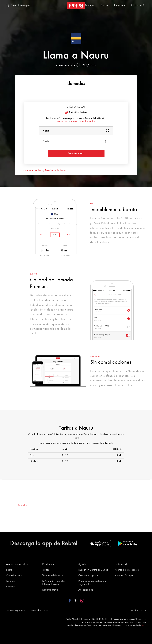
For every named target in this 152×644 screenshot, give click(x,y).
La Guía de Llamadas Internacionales (54, 583)
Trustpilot (22, 506)
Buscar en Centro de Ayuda (93, 570)
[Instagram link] (82, 601)
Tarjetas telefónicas (53, 576)
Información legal (124, 576)
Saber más (62, 122)
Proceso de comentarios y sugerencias (92, 583)
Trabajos (11, 581)
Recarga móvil (50, 590)
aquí (144, 625)
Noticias (11, 587)
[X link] (76, 601)
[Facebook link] (71, 601)
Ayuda (104, 6)
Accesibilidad (86, 590)
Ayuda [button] (82, 564)
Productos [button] (48, 564)
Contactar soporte (88, 576)
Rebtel (10, 570)
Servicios (90, 6)
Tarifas (46, 570)
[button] (15, 611)
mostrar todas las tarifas (83, 122)
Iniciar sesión (138, 6)
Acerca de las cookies (127, 570)
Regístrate (119, 6)
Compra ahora (76, 153)
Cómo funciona (14, 576)
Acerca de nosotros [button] (17, 564)
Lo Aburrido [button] (122, 564)
